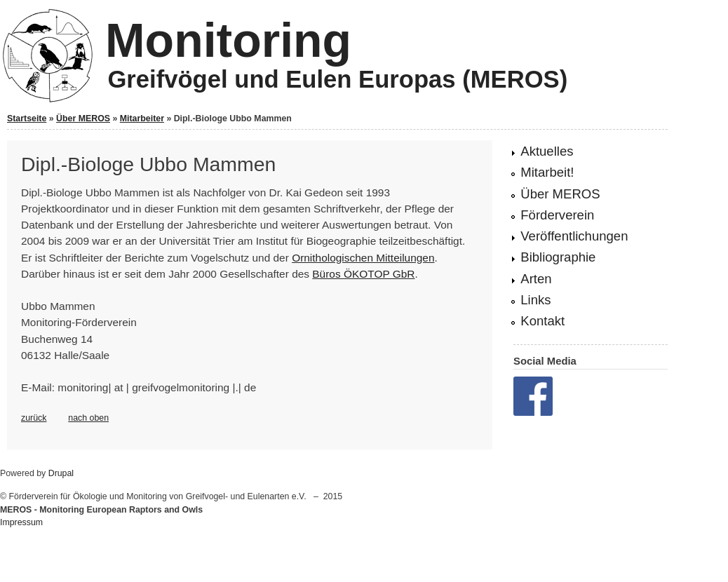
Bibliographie (558, 257)
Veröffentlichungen (574, 236)
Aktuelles (547, 151)
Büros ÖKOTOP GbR (363, 274)
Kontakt (542, 321)
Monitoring (228, 40)
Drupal (61, 473)
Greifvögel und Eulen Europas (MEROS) (337, 79)
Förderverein (557, 215)
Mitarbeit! (547, 172)
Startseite (27, 119)
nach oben (88, 418)
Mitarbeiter (142, 119)
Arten (536, 279)
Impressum (21, 522)
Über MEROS (83, 119)
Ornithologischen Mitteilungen (363, 258)
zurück (34, 418)
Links (535, 300)
